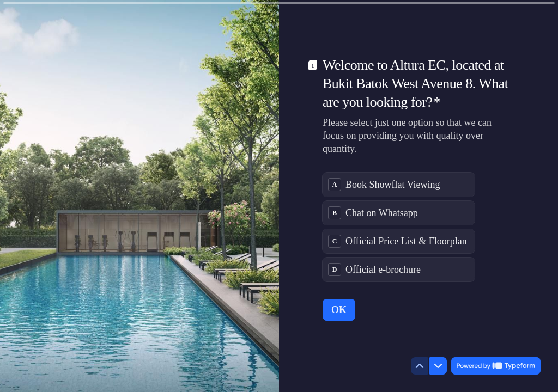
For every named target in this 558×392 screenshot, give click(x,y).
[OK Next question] (339, 310)
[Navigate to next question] (438, 366)
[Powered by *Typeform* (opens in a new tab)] (496, 366)
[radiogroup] (399, 227)
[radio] (399, 185)
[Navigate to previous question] (420, 366)
